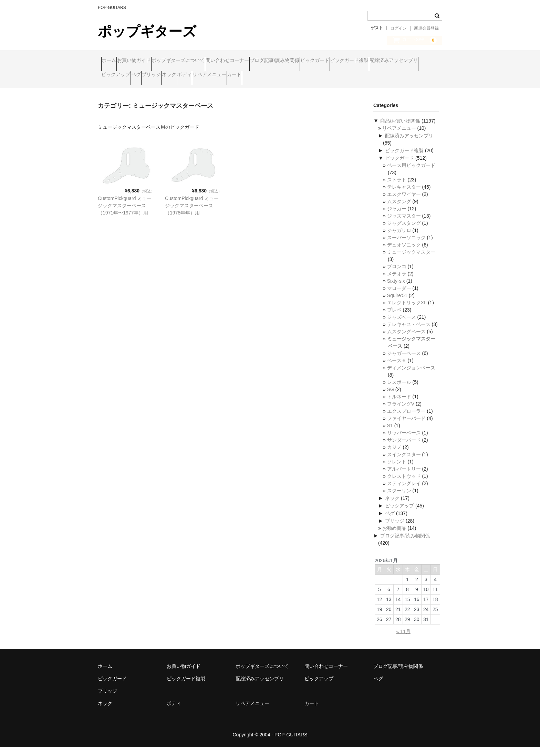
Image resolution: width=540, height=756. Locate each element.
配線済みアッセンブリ (181, 75)
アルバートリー (404, 478)
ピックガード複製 (124, 75)
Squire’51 (397, 304)
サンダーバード (404, 449)
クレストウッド (404, 485)
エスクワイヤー (404, 203)
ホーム (112, 61)
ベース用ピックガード (411, 174)
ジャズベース (402, 326)
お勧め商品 (394, 537)
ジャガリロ (399, 239)
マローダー (399, 297)
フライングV (401, 413)
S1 (390, 434)
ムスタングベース (406, 340)
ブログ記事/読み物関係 (331, 61)
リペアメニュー (394, 75)
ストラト (397, 189)
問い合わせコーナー (270, 61)
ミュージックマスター (411, 261)
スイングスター (404, 463)
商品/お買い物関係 (400, 130)
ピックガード (384, 61)
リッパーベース (404, 442)
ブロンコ (397, 275)
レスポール (399, 391)
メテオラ (397, 283)
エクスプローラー (406, 420)
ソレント (397, 471)
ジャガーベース (404, 362)
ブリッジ (296, 75)
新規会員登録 (426, 28)
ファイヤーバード (406, 427)
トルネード (399, 406)
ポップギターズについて (208, 61)
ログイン (398, 28)
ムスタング (399, 210)
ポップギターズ (147, 31)
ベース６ (397, 369)
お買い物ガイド (150, 61)
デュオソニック (404, 254)
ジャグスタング (404, 232)
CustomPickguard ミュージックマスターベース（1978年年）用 (192, 214)
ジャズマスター (404, 225)
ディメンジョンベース (411, 377)
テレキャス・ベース (409, 333)
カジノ (394, 456)
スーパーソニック (406, 246)
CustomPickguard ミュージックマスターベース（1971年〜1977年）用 (125, 214)
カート (112, 90)
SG (391, 398)
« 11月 (403, 640)
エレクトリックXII (407, 312)
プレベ (394, 319)
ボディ (356, 75)
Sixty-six (396, 290)
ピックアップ (234, 75)
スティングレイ (404, 492)
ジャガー (397, 218)
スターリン (399, 500)
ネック (327, 75)
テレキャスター (404, 196)
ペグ (268, 75)
